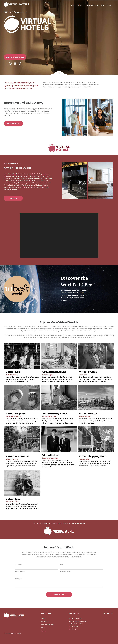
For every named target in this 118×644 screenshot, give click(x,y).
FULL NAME (18, 565)
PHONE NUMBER (20, 572)
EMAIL (62, 565)
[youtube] (15, 64)
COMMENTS (18, 579)
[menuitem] (72, 5)
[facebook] (10, 64)
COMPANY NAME (65, 572)
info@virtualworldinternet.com (78, 621)
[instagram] (20, 64)
